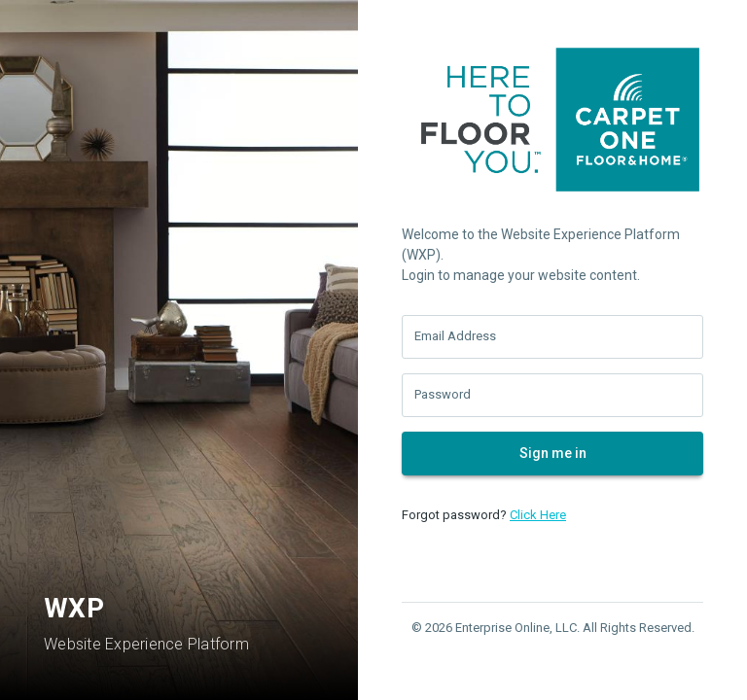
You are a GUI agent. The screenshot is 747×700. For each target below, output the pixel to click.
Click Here (538, 515)
